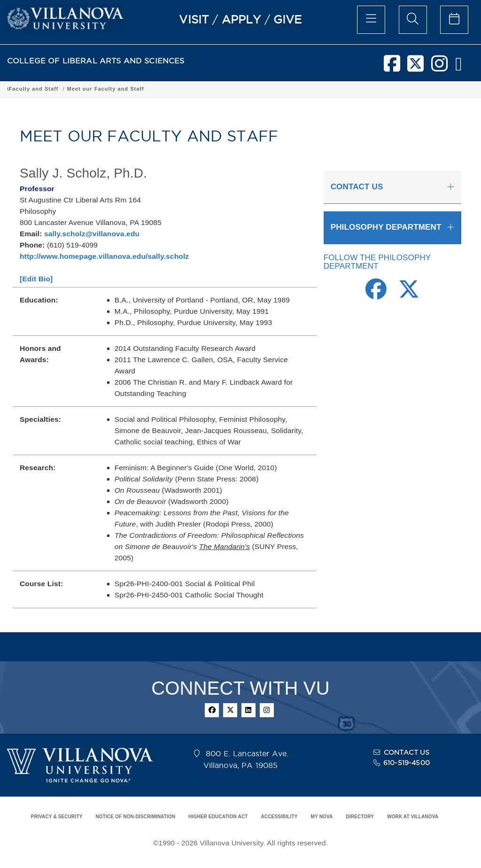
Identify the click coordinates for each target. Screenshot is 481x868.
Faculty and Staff (298, 89)
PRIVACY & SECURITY (57, 817)
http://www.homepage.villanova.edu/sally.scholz (104, 256)
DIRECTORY (360, 817)
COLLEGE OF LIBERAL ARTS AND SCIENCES (96, 61)
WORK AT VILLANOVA (413, 817)
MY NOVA (322, 817)
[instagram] (439, 67)
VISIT (194, 19)
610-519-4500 (407, 763)
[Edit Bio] (36, 279)
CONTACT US (407, 752)
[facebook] (392, 67)
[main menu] (371, 20)
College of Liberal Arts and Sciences (60, 89)
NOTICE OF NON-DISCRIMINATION (135, 817)
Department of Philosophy (227, 89)
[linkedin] (248, 710)
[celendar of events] (454, 20)
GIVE (288, 19)
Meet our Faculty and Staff (370, 89)
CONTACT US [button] (357, 187)
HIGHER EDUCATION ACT (218, 817)
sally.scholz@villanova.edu (92, 234)
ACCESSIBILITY (279, 817)
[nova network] (459, 67)
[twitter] (415, 67)
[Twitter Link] (409, 294)
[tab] (392, 187)
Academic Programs (151, 89)
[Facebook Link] (376, 294)
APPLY (241, 19)
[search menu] (413, 20)
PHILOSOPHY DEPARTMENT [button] (386, 227)
